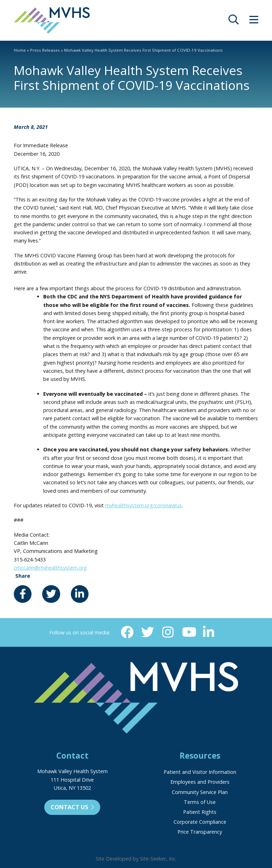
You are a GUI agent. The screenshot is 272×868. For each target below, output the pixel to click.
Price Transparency (200, 832)
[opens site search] (234, 21)
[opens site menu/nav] (254, 21)
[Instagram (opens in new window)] (168, 632)
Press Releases (45, 50)
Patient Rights (200, 812)
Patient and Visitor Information (200, 772)
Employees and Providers (200, 782)
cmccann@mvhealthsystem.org (50, 568)
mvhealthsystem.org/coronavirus (143, 505)
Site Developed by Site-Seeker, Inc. (136, 859)
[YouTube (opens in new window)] (188, 632)
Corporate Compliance (200, 822)
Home (20, 50)
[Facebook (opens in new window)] (127, 632)
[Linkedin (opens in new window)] (209, 632)
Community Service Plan (200, 792)
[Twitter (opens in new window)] (148, 632)
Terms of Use (200, 802)
